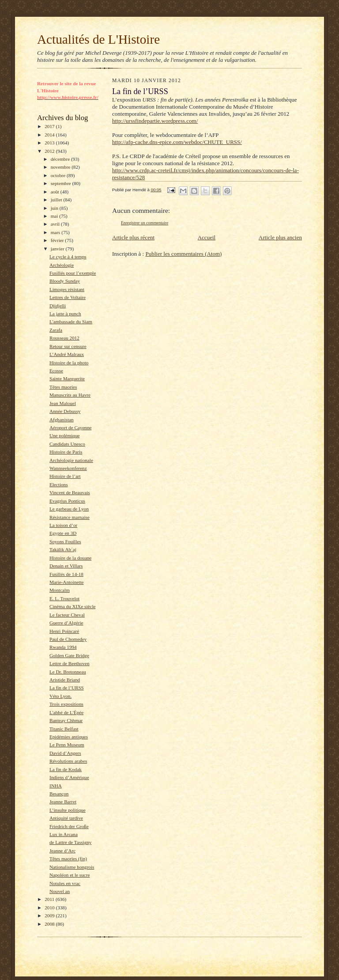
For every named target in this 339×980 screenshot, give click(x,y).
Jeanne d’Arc (62, 851)
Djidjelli (58, 306)
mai (55, 216)
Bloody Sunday (65, 281)
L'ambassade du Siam (71, 322)
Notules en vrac (65, 883)
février (58, 240)
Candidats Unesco (67, 444)
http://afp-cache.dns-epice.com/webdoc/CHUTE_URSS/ (177, 142)
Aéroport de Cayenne (71, 428)
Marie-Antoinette (67, 582)
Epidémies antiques (69, 737)
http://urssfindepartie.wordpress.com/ (155, 121)
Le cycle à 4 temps (68, 257)
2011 (50, 899)
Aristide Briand (65, 680)
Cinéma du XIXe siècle (73, 606)
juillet (57, 200)
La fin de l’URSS (67, 688)
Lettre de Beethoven (70, 663)
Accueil (207, 237)
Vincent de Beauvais (70, 492)
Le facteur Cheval (67, 615)
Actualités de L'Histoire (98, 39)
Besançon (59, 794)
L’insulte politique (68, 810)
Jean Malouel (63, 403)
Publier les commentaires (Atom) (183, 254)
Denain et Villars (66, 566)
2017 (50, 126)
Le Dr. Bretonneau (68, 672)
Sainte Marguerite (67, 378)
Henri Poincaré (64, 631)
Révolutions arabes (68, 761)
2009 (50, 916)
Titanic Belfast (64, 729)
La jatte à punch (65, 314)
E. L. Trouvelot (64, 598)
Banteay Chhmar (66, 720)
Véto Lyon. (60, 696)
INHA (56, 786)
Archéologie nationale (71, 460)
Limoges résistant (67, 289)
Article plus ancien (280, 237)
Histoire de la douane (70, 558)
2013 (50, 143)
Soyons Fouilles (65, 541)
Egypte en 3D (63, 533)
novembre (61, 167)
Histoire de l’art (65, 476)
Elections (59, 484)
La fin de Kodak (66, 769)
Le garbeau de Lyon (69, 509)
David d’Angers (65, 753)
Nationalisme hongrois (72, 867)
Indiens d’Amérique (69, 777)
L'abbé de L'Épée (66, 712)
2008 (50, 924)
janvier (58, 249)
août (56, 192)
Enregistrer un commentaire (145, 223)
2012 (50, 151)
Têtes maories (63, 387)
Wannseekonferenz (68, 468)
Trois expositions (66, 704)
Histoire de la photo (69, 363)
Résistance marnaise (70, 517)
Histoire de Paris (66, 452)
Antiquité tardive (66, 818)
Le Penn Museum (67, 745)
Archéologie (62, 265)
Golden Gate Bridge (69, 655)
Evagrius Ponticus (67, 501)
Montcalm (60, 590)
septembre (62, 183)
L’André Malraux (67, 354)
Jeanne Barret (63, 802)
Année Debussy (65, 411)
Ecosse (56, 371)
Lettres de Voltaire (68, 297)
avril (56, 224)
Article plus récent (133, 237)
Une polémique (65, 435)
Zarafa (56, 330)
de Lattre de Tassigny (71, 842)
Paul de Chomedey (68, 639)
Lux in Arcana (64, 834)
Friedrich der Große (69, 826)
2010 (50, 908)
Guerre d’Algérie (66, 623)
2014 (50, 135)
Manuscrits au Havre (70, 395)
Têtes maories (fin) (68, 859)
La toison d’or (63, 525)
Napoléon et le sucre (70, 875)
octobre (59, 175)
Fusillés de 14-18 (66, 574)
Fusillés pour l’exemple (73, 273)
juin (55, 208)
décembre (61, 159)
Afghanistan (62, 420)
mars (56, 232)
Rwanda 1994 (63, 647)
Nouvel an (60, 891)
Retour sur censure (68, 346)
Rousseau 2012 (64, 338)
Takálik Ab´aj (63, 549)
